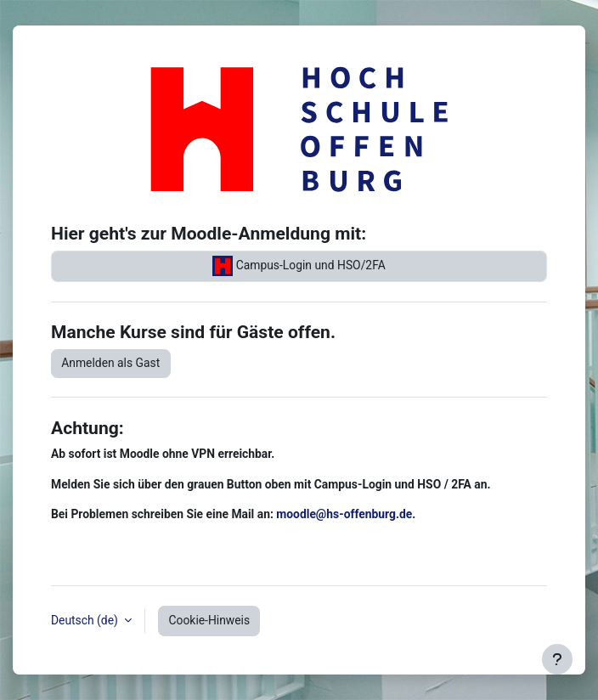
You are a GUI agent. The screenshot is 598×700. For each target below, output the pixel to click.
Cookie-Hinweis (210, 620)
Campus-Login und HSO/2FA (299, 266)
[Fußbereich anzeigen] (557, 659)
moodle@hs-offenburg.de (344, 514)
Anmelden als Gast (110, 363)
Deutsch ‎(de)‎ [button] (86, 620)
